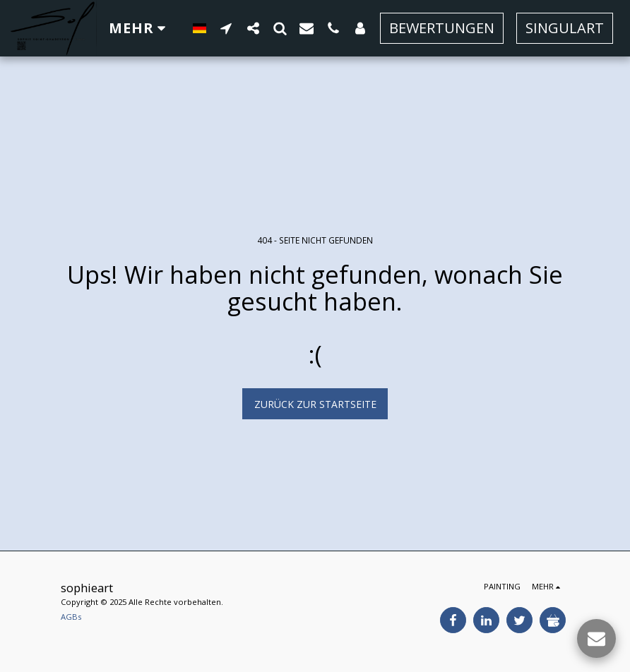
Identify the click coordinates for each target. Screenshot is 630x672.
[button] (226, 28)
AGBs (71, 617)
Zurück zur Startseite (315, 404)
